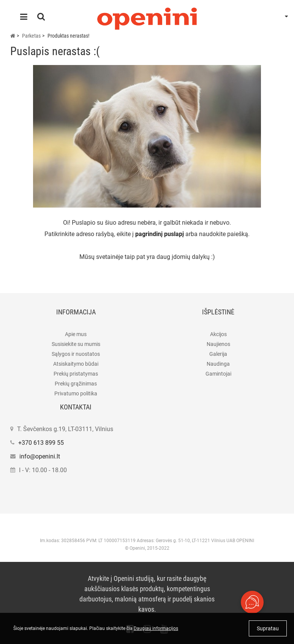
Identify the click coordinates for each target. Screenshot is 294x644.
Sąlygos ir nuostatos (76, 354)
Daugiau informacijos (156, 628)
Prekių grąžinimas (76, 384)
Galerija (218, 354)
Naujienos (218, 344)
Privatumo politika (76, 393)
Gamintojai (218, 374)
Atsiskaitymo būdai (76, 364)
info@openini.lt (40, 456)
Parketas (31, 36)
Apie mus (76, 334)
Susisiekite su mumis (76, 344)
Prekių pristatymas (76, 374)
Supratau (268, 628)
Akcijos (218, 334)
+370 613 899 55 (41, 443)
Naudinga (218, 364)
